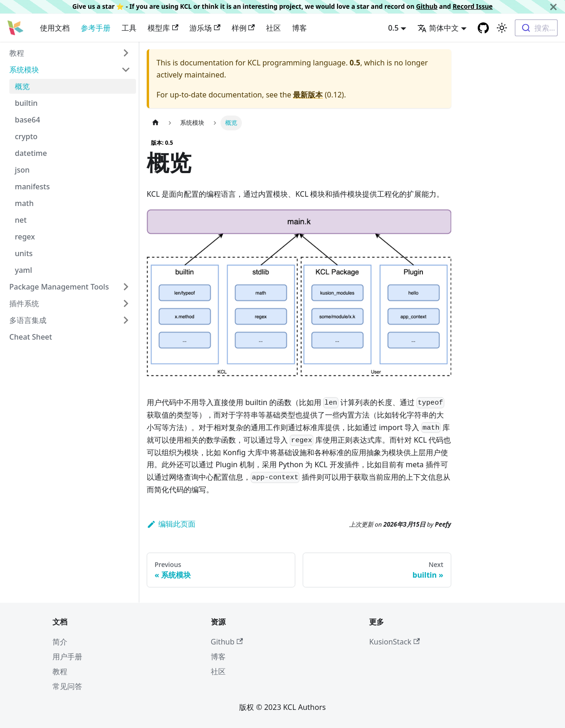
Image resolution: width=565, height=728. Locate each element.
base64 (27, 120)
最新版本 (308, 95)
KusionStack (394, 642)
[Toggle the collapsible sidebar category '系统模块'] (126, 70)
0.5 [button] (393, 28)
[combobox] (536, 28)
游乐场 (205, 28)
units (24, 253)
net (21, 220)
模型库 (163, 28)
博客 (299, 28)
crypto (26, 136)
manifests (32, 187)
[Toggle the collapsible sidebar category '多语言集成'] (126, 320)
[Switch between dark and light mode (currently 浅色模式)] (502, 28)
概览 (22, 86)
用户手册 (67, 657)
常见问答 (67, 686)
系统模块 (24, 70)
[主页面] (156, 123)
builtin (26, 103)
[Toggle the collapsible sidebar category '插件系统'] (126, 303)
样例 (243, 28)
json (22, 170)
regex (25, 237)
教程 (17, 53)
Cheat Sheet (31, 337)
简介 (60, 642)
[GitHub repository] (483, 28)
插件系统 (24, 303)
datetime (31, 153)
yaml (23, 270)
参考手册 (96, 28)
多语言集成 (28, 320)
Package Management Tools (59, 287)
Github (427, 6)
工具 (129, 28)
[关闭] (553, 7)
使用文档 (55, 28)
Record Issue (473, 6)
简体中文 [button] (438, 28)
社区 (273, 28)
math (24, 203)
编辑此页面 (171, 524)
